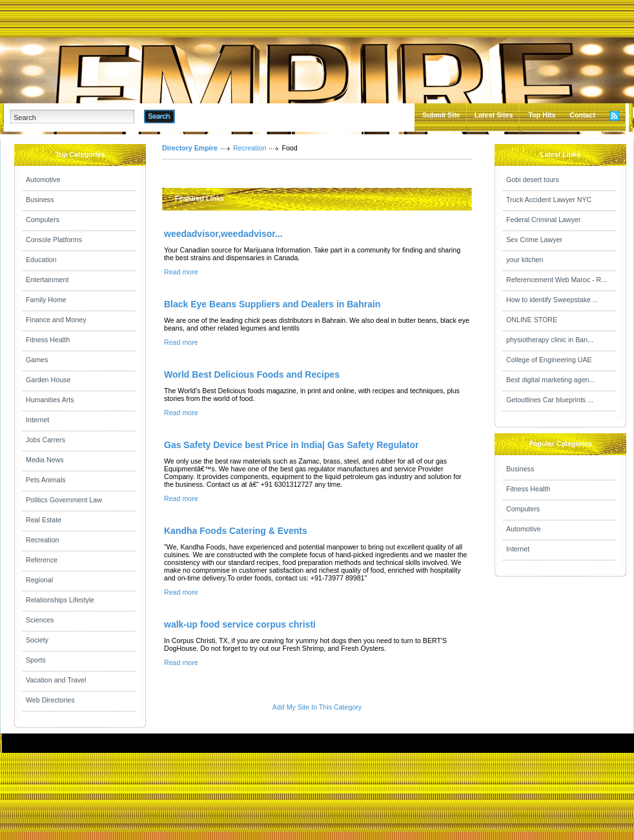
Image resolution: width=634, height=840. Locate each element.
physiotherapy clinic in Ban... (550, 340)
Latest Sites (494, 115)
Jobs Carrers (46, 440)
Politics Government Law (64, 500)
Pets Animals (46, 480)
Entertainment (47, 280)
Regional (39, 580)
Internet (37, 420)
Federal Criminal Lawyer (543, 220)
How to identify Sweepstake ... (552, 300)
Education (41, 260)
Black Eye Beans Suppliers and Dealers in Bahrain (272, 304)
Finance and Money (56, 320)
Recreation (43, 540)
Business (40, 200)
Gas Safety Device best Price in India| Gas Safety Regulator (291, 445)
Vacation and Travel (56, 680)
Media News (45, 460)
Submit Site (441, 115)
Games (37, 360)
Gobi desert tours (533, 179)
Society (37, 640)
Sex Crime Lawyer (534, 240)
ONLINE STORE (532, 320)
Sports (36, 660)
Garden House (48, 380)
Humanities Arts (50, 400)
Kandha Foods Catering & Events (236, 531)
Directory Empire (190, 148)
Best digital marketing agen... (550, 380)
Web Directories (50, 700)
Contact (582, 115)
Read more (181, 272)
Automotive (43, 179)
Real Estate (44, 520)
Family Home (46, 300)
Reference (42, 560)
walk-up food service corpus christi (240, 624)
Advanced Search (209, 116)
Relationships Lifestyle (60, 600)
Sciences (40, 620)
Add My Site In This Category (317, 707)
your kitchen (525, 260)
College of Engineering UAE (549, 360)
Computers (43, 220)
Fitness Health (48, 340)
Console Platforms (54, 240)
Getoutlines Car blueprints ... (550, 400)
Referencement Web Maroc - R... (557, 280)
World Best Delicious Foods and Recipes (252, 374)
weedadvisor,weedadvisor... (223, 234)
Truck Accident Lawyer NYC (549, 200)
